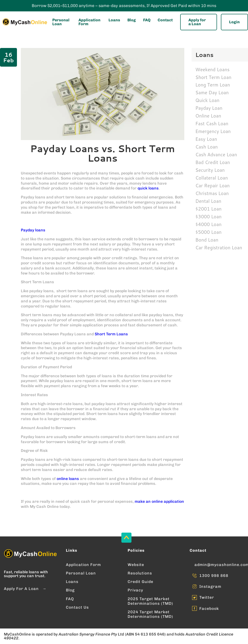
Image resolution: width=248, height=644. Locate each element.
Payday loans (33, 230)
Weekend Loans (213, 69)
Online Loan (208, 116)
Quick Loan (208, 100)
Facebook (209, 609)
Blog (132, 20)
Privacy (135, 590)
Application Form (89, 22)
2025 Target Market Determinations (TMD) (150, 601)
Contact (165, 20)
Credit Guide (140, 582)
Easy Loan (206, 139)
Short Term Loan (213, 77)
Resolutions (140, 573)
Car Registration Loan (219, 247)
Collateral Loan (212, 178)
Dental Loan (208, 201)
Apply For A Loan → (25, 589)
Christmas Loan (212, 193)
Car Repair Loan (213, 185)
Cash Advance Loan (216, 154)
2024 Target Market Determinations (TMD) (150, 614)
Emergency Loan (213, 131)
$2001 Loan (209, 209)
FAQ (147, 20)
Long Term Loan (213, 85)
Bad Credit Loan (213, 162)
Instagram (210, 586)
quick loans (148, 188)
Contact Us (77, 607)
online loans (68, 479)
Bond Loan (207, 240)
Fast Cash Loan (212, 123)
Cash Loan (207, 147)
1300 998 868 (214, 576)
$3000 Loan (209, 216)
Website (136, 565)
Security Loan (210, 170)
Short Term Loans (111, 334)
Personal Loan (61, 22)
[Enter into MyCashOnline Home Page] (24, 22)
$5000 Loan (209, 232)
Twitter (207, 597)
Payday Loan (209, 108)
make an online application (159, 501)
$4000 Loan (209, 224)
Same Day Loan (212, 92)
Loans (114, 20)
